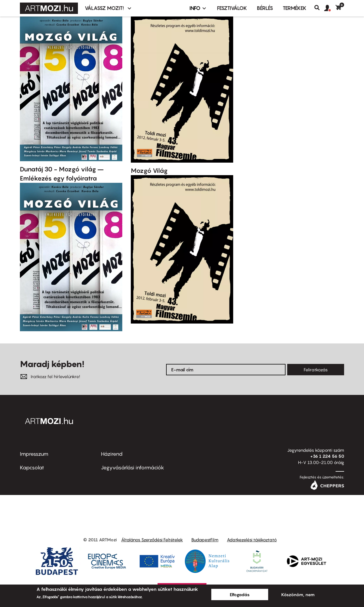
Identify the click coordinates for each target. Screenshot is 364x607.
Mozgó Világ (149, 171)
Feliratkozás (316, 370)
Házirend (112, 454)
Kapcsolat (32, 468)
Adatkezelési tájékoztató (252, 540)
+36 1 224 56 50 (327, 456)
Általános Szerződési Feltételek (152, 540)
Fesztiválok (232, 8)
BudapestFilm (205, 540)
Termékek (295, 8)
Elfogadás (240, 594)
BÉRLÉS (265, 8)
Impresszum (34, 454)
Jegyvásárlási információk (133, 468)
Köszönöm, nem (298, 594)
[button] (330, 8)
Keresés (319, 8)
